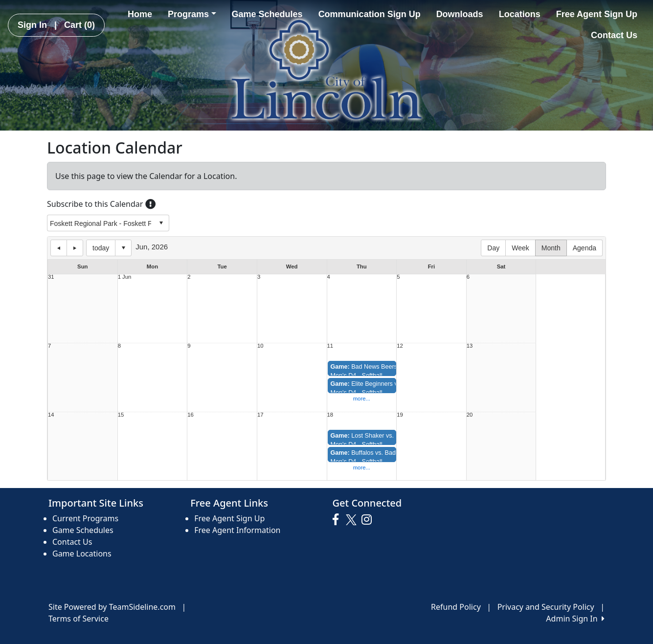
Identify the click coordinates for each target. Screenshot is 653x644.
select (161, 223)
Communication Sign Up (370, 14)
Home (140, 14)
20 (470, 415)
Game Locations (82, 554)
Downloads (460, 14)
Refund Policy (456, 607)
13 (470, 346)
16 (191, 415)
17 (260, 415)
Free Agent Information (237, 530)
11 (330, 346)
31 (51, 277)
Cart (79, 25)
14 (51, 415)
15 (121, 415)
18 (330, 415)
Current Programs (85, 518)
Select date (123, 248)
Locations (520, 14)
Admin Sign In (575, 619)
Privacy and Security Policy (546, 607)
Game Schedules (267, 14)
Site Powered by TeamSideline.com (112, 607)
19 (400, 415)
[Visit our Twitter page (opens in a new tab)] (352, 520)
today (101, 248)
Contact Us (614, 35)
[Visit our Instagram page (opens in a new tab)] (369, 520)
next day (75, 248)
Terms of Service (79, 619)
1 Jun (125, 277)
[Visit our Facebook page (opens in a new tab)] (338, 520)
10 (260, 346)
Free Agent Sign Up (597, 14)
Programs (192, 14)
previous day (59, 248)
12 (400, 346)
